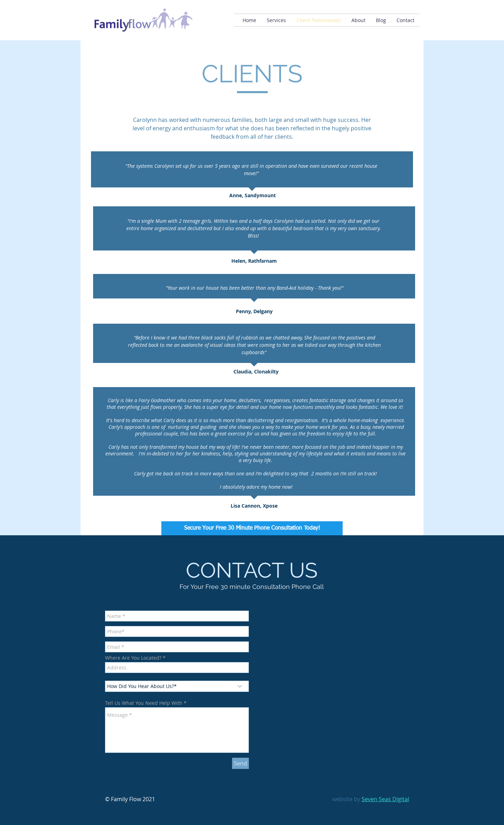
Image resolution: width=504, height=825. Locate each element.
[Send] (240, 763)
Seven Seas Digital (385, 799)
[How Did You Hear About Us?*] (177, 686)
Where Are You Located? (133, 658)
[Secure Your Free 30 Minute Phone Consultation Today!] (252, 528)
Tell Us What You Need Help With (144, 703)
